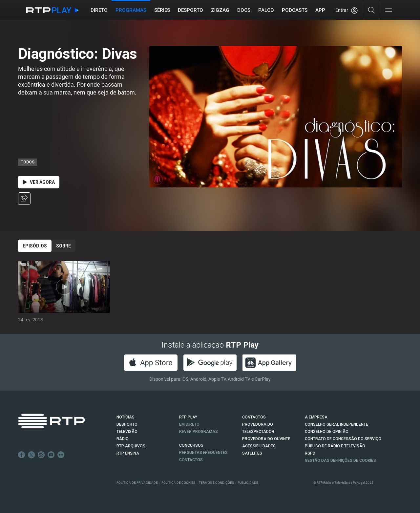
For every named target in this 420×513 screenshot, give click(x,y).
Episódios (35, 246)
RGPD (310, 453)
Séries (162, 10)
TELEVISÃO (127, 432)
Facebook (22, 455)
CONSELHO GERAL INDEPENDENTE (336, 424)
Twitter (31, 455)
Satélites (252, 453)
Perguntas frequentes (203, 453)
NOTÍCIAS (126, 417)
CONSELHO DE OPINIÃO (327, 432)
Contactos (191, 460)
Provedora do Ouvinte (266, 439)
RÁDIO (123, 439)
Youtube (51, 455)
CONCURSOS (191, 445)
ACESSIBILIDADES (259, 446)
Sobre (63, 246)
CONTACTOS (254, 417)
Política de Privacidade (137, 483)
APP (321, 10)
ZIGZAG (220, 10)
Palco (266, 10)
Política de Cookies (178, 483)
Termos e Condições (216, 483)
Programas (131, 10)
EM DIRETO (189, 424)
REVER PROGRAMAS (199, 432)
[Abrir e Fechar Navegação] (388, 11)
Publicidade (248, 483)
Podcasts (295, 10)
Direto (99, 10)
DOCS (244, 10)
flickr (61, 455)
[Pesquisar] (372, 10)
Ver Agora (39, 182)
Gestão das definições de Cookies (340, 460)
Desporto (191, 10)
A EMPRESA (316, 417)
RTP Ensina (128, 453)
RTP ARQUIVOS (131, 446)
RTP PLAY (188, 417)
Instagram (41, 455)
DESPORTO (127, 424)
